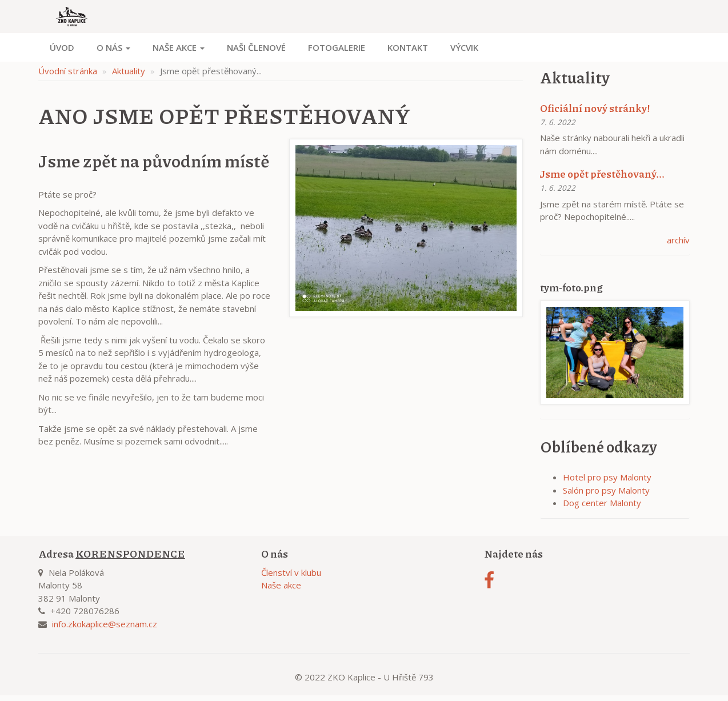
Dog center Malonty (602, 503)
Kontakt (408, 47)
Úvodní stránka (68, 71)
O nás (113, 47)
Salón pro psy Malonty (606, 490)
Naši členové (256, 47)
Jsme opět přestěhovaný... (602, 174)
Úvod (62, 47)
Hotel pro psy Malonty (607, 477)
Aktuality (129, 71)
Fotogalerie (337, 47)
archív (678, 240)
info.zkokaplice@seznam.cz (105, 624)
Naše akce (179, 47)
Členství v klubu (291, 572)
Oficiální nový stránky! (595, 108)
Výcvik (464, 47)
